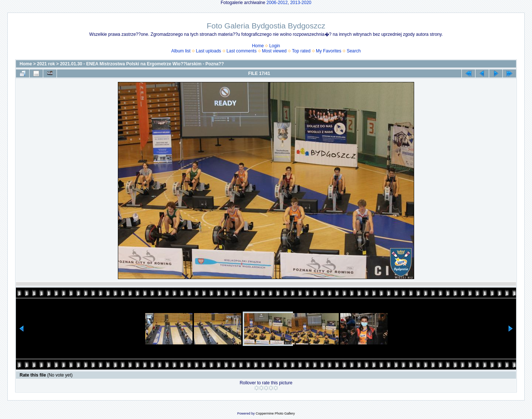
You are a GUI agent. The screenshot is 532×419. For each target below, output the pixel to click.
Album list (181, 51)
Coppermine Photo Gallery (275, 413)
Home (258, 46)
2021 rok (46, 64)
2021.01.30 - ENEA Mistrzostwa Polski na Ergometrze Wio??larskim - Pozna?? (142, 64)
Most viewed (274, 51)
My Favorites (329, 51)
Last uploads (208, 51)
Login (275, 46)
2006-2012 (277, 3)
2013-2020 (301, 3)
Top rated (301, 51)
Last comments (241, 51)
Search (354, 51)
